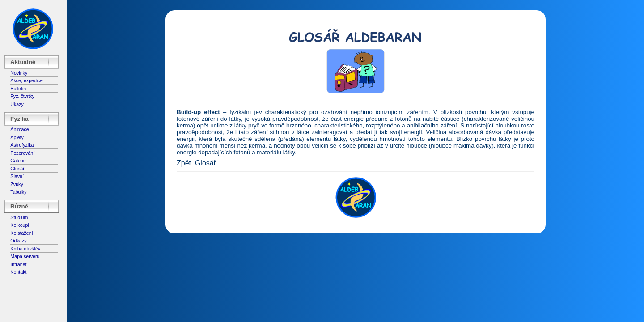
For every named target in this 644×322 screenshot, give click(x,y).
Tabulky (18, 192)
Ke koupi (19, 225)
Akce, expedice (26, 80)
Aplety (17, 137)
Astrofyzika (22, 145)
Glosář (17, 169)
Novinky (19, 73)
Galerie (18, 161)
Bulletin (18, 89)
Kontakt (18, 272)
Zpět (184, 163)
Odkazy (18, 241)
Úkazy (17, 104)
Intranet (18, 264)
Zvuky (17, 184)
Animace (19, 129)
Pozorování (22, 153)
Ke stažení (21, 233)
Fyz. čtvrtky (22, 96)
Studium (19, 217)
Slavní (17, 176)
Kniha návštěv (25, 249)
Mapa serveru (25, 256)
